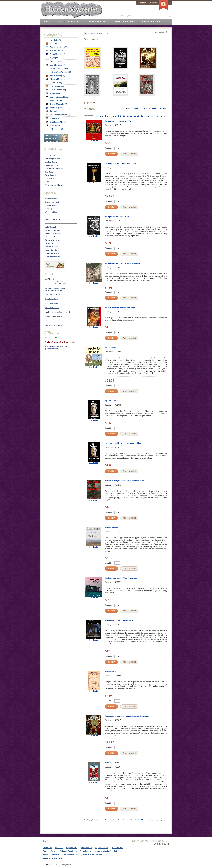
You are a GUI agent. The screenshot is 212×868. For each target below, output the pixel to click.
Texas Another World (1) (58, 115)
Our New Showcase (97, 22)
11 (128, 116)
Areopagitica (110, 671)
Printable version (160, 32)
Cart (59, 22)
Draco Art (50, 243)
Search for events (53, 202)
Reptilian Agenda (53, 230)
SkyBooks (50, 172)
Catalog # (138, 108)
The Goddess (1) (55, 118)
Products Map (51, 212)
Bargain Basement (53, 219)
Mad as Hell (50, 237)
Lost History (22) (55, 86)
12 (131, 116)
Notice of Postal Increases (92, 855)
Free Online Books (71, 855)
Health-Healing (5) (56, 76)
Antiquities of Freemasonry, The (118, 121)
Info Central (51, 227)
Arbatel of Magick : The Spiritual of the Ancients (125, 481)
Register (153, 3)
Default (163, 108)
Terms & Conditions (51, 855)
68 (149, 116)
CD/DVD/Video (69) (58, 61)
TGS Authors (53, 44)
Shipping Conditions (68, 851)
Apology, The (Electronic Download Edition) (123, 443)
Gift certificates (52, 199)
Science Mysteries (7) (57, 104)
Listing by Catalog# (103, 851)
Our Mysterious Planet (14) (59, 97)
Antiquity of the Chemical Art (117, 217)
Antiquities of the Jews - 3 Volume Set (121, 163)
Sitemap (49, 209)
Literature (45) (56, 83)
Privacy (117, 851)
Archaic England (112, 527)
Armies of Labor (112, 763)
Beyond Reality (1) (56, 54)
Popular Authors (57, 101)
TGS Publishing (52, 155)
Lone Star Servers (53, 257)
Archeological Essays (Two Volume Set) (121, 578)
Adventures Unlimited (55, 169)
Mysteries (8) (53, 93)
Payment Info (72, 848)
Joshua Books (51, 162)
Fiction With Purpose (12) (60, 72)
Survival (51, 111)
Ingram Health (52, 165)
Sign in (143, 3)
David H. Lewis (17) (56, 65)
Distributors (50, 175)
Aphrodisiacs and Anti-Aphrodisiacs (120, 307)
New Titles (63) (56, 40)
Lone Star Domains (53, 253)
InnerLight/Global (53, 159)
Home (47, 22)
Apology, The (111, 401)
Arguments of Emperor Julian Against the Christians (127, 716)
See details (94, 141)
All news (49, 325)
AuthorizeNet (86, 848)
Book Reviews (118, 848)
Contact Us (74, 22)
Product (147, 108)
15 (142, 116)
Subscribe (58, 325)
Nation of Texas (52, 247)
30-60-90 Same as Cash (52, 858)
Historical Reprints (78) (58, 79)
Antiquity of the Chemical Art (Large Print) (123, 263)
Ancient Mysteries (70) (57, 47)
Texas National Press (54, 185)
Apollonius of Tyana (113, 347)
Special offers (51, 205)
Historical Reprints (96, 33)
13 (135, 116)
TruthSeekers (51, 178)
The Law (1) (53, 125)
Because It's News (53, 240)
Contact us (47, 848)
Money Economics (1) (57, 90)
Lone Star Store (52, 250)
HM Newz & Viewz (53, 234)
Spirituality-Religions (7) (58, 108)
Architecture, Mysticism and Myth (119, 620)
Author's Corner (50, 851)
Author (49, 182)
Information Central (124, 22)
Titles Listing (86, 851)
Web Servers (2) (56, 129)
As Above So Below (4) (57, 51)
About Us (59, 848)
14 (138, 116)
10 (124, 116)
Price (154, 108)
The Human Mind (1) (57, 122)
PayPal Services (102, 848)
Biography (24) (56, 58)
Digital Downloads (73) (59, 68)
